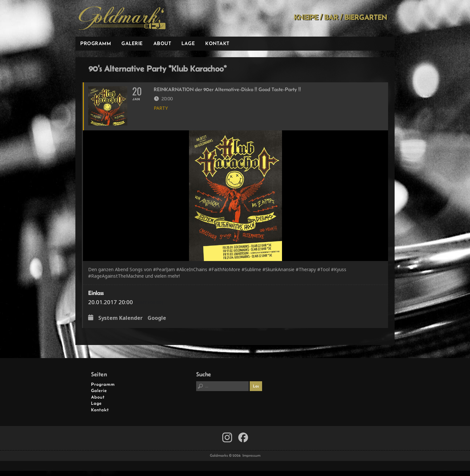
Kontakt (217, 43)
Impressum (251, 461)
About (162, 43)
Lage (188, 43)
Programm (96, 43)
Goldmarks (122, 18)
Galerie (132, 43)
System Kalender (120, 324)
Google (157, 324)
